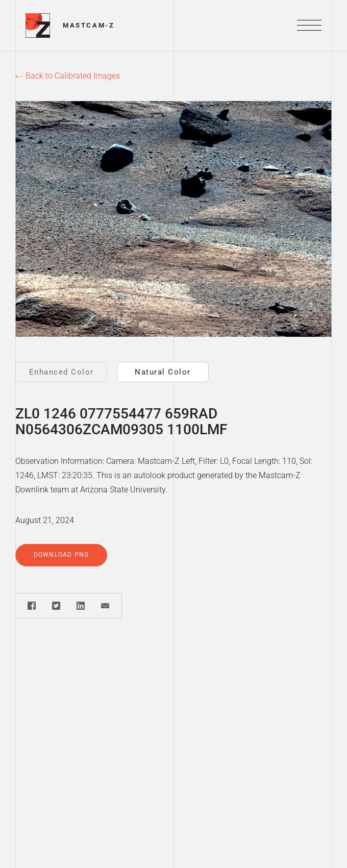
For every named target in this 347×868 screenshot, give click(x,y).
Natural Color (163, 372)
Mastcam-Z (89, 25)
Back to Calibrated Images (68, 76)
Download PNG (61, 555)
